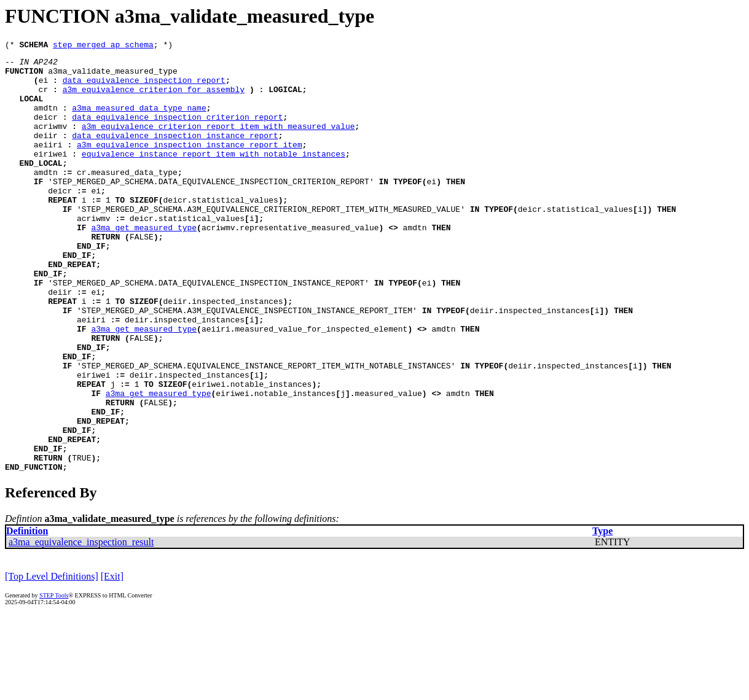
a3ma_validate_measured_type (113, 76)
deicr (46, 131)
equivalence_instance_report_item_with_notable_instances (214, 176)
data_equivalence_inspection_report (144, 87)
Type (602, 616)
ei (44, 87)
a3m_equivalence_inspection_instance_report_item (190, 165)
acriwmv (51, 142)
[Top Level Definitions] (52, 661)
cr (44, 98)
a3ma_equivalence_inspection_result (81, 627)
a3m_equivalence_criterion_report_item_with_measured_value (218, 142)
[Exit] (112, 661)
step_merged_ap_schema (103, 46)
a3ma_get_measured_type (144, 264)
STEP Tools (54, 680)
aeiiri (48, 165)
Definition (27, 616)
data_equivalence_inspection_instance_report (175, 154)
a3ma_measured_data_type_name (139, 120)
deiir (46, 154)
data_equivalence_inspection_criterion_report (177, 131)
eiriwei (51, 176)
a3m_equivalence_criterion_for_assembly (154, 98)
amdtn (46, 120)
